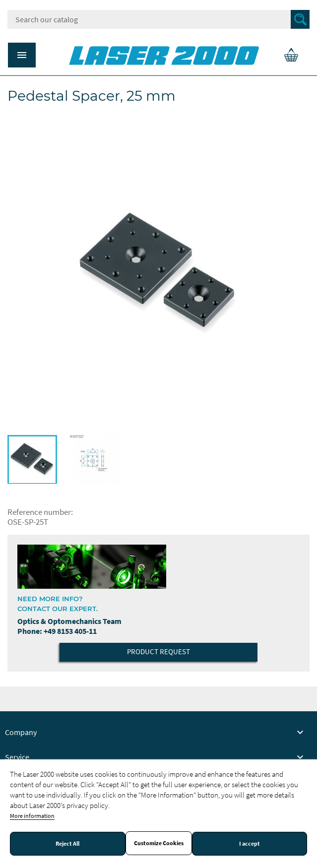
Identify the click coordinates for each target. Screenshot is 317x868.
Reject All (67, 844)
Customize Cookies (159, 843)
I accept (250, 844)
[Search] (158, 19)
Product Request (158, 651)
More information (32, 816)
